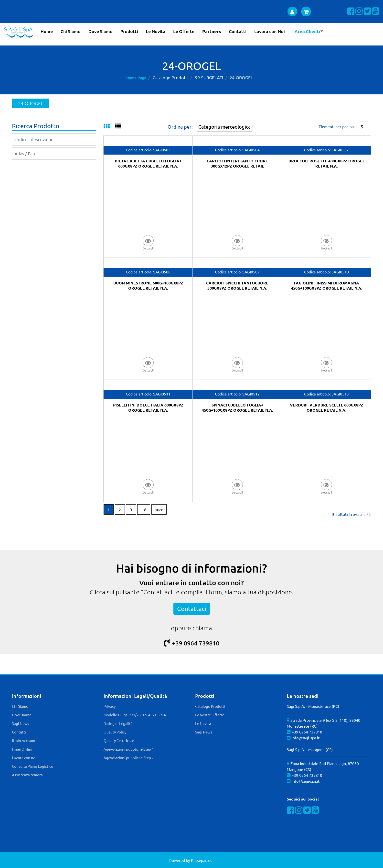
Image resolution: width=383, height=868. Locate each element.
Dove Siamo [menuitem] (101, 31)
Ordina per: (180, 127)
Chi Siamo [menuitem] (71, 31)
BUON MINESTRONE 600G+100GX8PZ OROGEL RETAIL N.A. (148, 285)
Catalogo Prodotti (171, 77)
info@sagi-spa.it (306, 738)
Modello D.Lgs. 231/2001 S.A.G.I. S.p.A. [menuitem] (135, 715)
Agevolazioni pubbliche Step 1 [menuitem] (129, 749)
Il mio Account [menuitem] (24, 740)
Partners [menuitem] (212, 31)
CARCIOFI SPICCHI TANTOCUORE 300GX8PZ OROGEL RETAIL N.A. (237, 285)
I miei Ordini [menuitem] (22, 749)
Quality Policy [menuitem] (115, 732)
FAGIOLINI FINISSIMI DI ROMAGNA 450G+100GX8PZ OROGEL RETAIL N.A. (327, 285)
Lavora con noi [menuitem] (24, 758)
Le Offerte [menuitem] (184, 31)
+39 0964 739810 (192, 643)
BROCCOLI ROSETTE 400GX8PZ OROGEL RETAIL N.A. (327, 163)
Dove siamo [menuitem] (22, 715)
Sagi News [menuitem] (21, 723)
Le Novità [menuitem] (156, 31)
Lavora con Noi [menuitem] (270, 31)
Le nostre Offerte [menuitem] (210, 715)
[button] (148, 242)
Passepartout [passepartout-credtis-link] (202, 860)
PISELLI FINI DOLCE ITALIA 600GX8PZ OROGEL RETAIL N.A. (148, 407)
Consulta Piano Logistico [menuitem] (33, 766)
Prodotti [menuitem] (129, 31)
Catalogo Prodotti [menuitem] (210, 706)
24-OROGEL (241, 77)
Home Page (136, 78)
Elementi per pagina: (337, 126)
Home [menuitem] (47, 31)
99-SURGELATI (209, 77)
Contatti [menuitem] (238, 31)
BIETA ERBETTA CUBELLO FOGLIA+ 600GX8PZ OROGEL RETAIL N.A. (148, 163)
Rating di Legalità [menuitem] (118, 723)
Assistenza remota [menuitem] (27, 775)
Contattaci (192, 609)
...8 (144, 509)
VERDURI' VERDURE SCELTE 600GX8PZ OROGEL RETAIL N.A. (327, 407)
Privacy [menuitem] (110, 706)
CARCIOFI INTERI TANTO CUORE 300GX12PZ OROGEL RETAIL (237, 163)
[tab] (109, 126)
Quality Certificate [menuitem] (119, 740)
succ (159, 509)
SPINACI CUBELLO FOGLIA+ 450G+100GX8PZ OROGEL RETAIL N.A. (237, 407)
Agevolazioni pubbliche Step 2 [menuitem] (129, 758)
